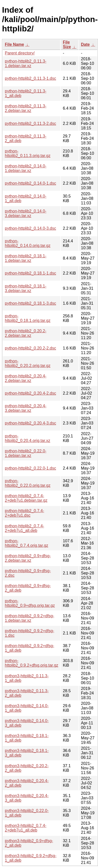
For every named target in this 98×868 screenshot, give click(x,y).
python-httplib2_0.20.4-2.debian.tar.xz (26, 378)
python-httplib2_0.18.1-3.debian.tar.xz (26, 288)
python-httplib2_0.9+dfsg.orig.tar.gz (30, 603)
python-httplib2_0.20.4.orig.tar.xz (28, 438)
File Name (14, 44)
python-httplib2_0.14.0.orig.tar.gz (28, 243)
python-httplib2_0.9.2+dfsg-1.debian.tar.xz (29, 618)
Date (85, 44)
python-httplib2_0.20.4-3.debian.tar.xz (26, 408)
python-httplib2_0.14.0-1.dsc (30, 183)
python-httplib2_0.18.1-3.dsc (30, 303)
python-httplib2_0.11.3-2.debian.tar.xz (26, 108)
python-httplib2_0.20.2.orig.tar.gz (28, 363)
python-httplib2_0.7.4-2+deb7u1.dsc (24, 513)
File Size (67, 44)
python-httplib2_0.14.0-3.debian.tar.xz (26, 213)
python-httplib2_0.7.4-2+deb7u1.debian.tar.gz (26, 498)
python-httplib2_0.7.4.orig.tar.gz (27, 543)
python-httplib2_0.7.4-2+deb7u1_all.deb (24, 528)
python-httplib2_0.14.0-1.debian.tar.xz (26, 168)
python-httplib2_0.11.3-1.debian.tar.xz (26, 63)
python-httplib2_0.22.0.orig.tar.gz (28, 483)
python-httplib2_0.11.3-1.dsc (30, 78)
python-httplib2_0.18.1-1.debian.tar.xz (26, 258)
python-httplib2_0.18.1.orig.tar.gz (28, 318)
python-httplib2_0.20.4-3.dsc (30, 423)
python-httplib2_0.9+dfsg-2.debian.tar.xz (28, 558)
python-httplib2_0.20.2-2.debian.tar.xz (26, 333)
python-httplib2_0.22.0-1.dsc (30, 468)
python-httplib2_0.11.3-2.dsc (30, 123)
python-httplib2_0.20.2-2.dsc (30, 348)
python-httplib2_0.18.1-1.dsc (30, 273)
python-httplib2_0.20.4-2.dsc (30, 393)
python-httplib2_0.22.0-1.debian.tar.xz (26, 453)
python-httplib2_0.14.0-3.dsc (30, 228)
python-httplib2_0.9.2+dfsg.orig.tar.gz (31, 663)
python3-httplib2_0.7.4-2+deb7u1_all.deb (26, 828)
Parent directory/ (20, 53)
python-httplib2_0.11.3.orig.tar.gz (28, 153)
